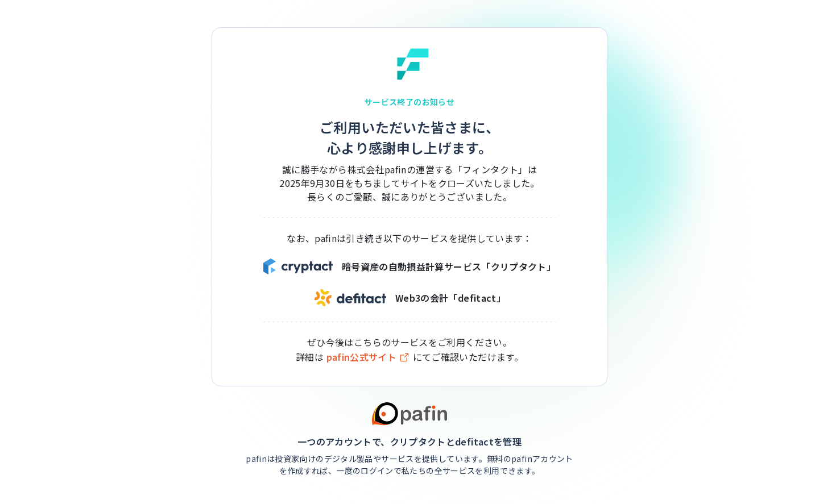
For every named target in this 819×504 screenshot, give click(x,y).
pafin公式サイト (369, 357)
